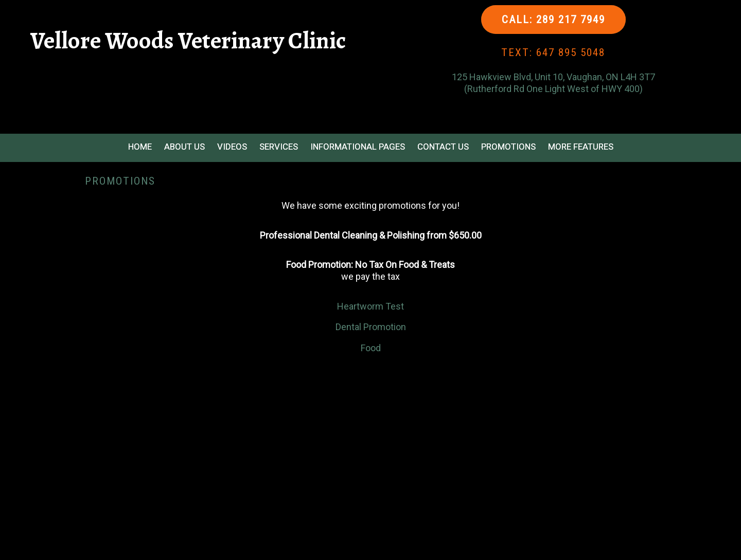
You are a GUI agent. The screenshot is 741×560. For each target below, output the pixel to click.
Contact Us (443, 147)
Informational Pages (358, 147)
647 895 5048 (571, 52)
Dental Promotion (371, 327)
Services (279, 147)
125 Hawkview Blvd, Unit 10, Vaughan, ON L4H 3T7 (553, 77)
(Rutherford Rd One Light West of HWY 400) (553, 89)
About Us (184, 147)
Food (371, 348)
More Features (581, 147)
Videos (232, 147)
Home (140, 147)
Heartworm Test (370, 306)
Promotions (508, 147)
